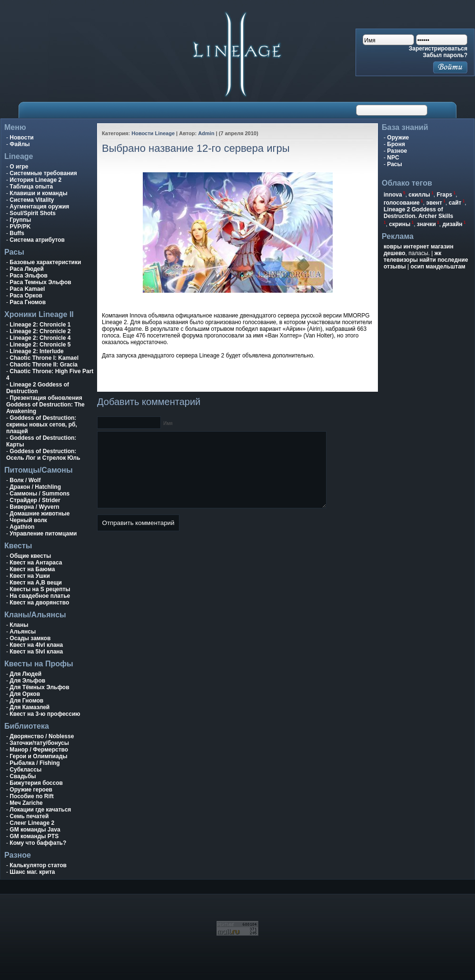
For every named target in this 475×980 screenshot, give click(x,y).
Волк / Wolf (25, 480)
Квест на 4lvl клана (36, 645)
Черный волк (28, 520)
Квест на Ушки (30, 576)
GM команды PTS (34, 836)
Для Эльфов (27, 681)
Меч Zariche (26, 803)
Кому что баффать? (38, 843)
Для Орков (25, 694)
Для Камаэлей (30, 707)
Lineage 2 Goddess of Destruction (38, 388)
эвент (434, 203)
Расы (394, 164)
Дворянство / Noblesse (42, 736)
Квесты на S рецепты (40, 589)
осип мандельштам (438, 267)
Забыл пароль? (445, 55)
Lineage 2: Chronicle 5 (40, 345)
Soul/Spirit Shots (33, 213)
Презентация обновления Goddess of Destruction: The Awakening (45, 405)
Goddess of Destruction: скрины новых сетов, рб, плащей (42, 425)
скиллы (419, 195)
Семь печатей (29, 816)
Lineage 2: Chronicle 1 (40, 325)
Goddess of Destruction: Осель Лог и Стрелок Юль (43, 455)
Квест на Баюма (32, 569)
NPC (393, 158)
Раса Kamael (27, 289)
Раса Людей (27, 269)
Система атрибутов (37, 240)
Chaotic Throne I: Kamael (44, 358)
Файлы (20, 144)
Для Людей (25, 674)
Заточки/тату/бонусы (39, 743)
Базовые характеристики (45, 262)
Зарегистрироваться (438, 49)
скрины (400, 224)
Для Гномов (26, 701)
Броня (396, 144)
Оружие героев (31, 790)
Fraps (445, 195)
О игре (19, 167)
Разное (397, 151)
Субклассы (25, 770)
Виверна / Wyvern (34, 507)
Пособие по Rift (32, 796)
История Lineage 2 (35, 180)
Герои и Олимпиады (38, 756)
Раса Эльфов (29, 276)
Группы (20, 220)
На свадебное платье (40, 596)
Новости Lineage (153, 133)
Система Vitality (32, 200)
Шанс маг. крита (32, 872)
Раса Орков (26, 296)
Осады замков (30, 638)
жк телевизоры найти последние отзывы (426, 260)
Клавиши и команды (38, 193)
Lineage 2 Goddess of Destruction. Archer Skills (418, 213)
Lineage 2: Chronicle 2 (40, 331)
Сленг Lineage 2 (32, 823)
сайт (455, 203)
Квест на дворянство (39, 603)
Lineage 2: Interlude (36, 351)
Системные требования (43, 173)
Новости (21, 138)
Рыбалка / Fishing (35, 763)
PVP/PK (20, 227)
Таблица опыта (31, 187)
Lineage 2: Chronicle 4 (40, 338)
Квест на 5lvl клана (36, 652)
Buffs (17, 233)
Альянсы (23, 632)
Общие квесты (30, 556)
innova (393, 195)
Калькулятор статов (38, 865)
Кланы (19, 625)
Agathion (22, 527)
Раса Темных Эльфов (40, 282)
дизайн (452, 224)
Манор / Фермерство (39, 750)
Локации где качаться (40, 810)
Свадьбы (23, 776)
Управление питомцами (43, 534)
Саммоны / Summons (40, 494)
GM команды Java (35, 830)
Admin (206, 133)
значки (426, 224)
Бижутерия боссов (36, 783)
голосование (402, 203)
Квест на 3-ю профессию (45, 714)
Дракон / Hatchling (35, 487)
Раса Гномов (28, 302)
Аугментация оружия (39, 207)
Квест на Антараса (36, 563)
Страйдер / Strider (35, 500)
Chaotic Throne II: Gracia (44, 365)
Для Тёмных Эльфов (39, 687)
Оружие (398, 138)
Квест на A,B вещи (36, 583)
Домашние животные (40, 514)
